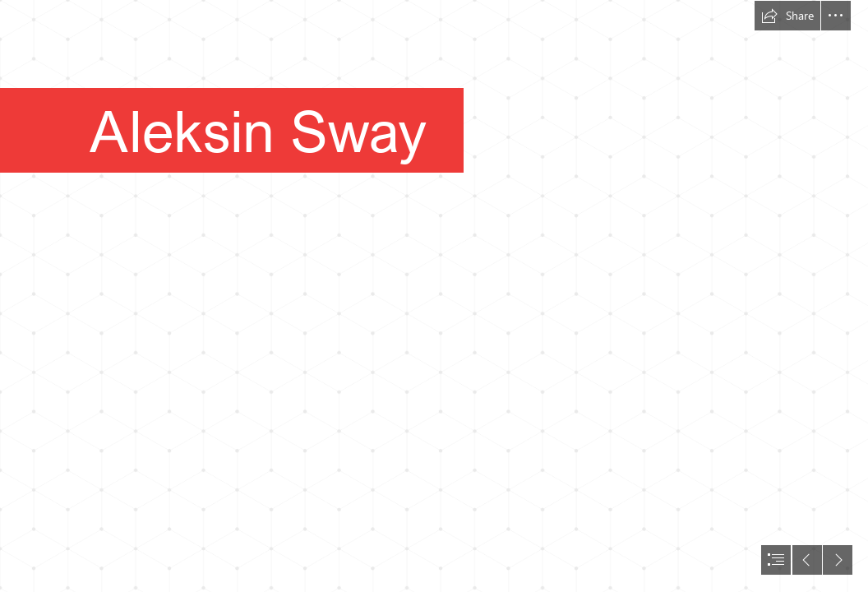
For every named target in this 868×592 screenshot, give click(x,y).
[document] (434, 296)
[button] (787, 16)
